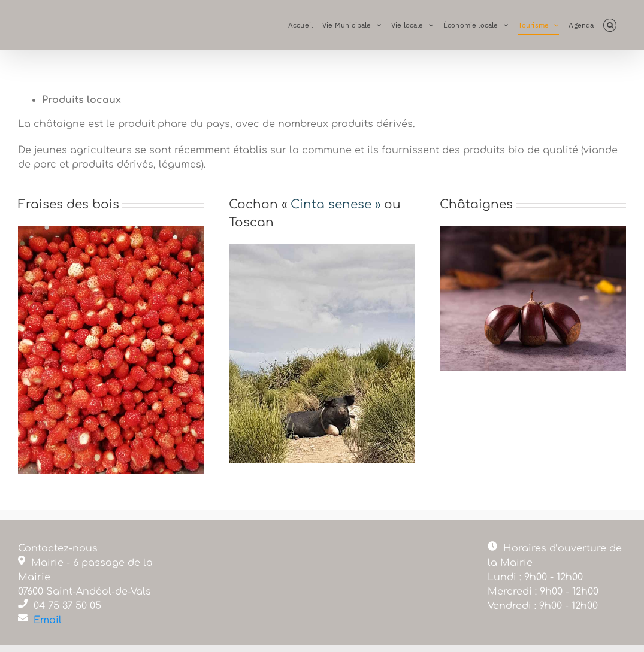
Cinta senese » (335, 204)
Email (48, 620)
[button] (610, 25)
